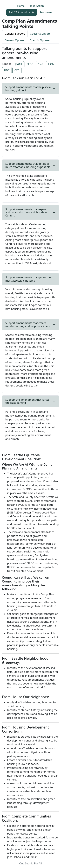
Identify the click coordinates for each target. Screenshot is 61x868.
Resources (46, 12)
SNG (41, 64)
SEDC (30, 64)
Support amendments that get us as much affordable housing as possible (28, 165)
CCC (17, 70)
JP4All (18, 64)
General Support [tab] (15, 34)
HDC (7, 70)
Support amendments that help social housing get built (28, 89)
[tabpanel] (30, 453)
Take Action (37, 6)
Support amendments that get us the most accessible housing (28, 279)
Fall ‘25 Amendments (22, 12)
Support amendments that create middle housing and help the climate (28, 325)
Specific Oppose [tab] (40, 40)
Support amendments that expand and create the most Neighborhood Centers (27, 212)
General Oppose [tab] (15, 40)
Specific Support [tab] (40, 34)
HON (51, 64)
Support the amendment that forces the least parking (27, 401)
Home (21, 6)
